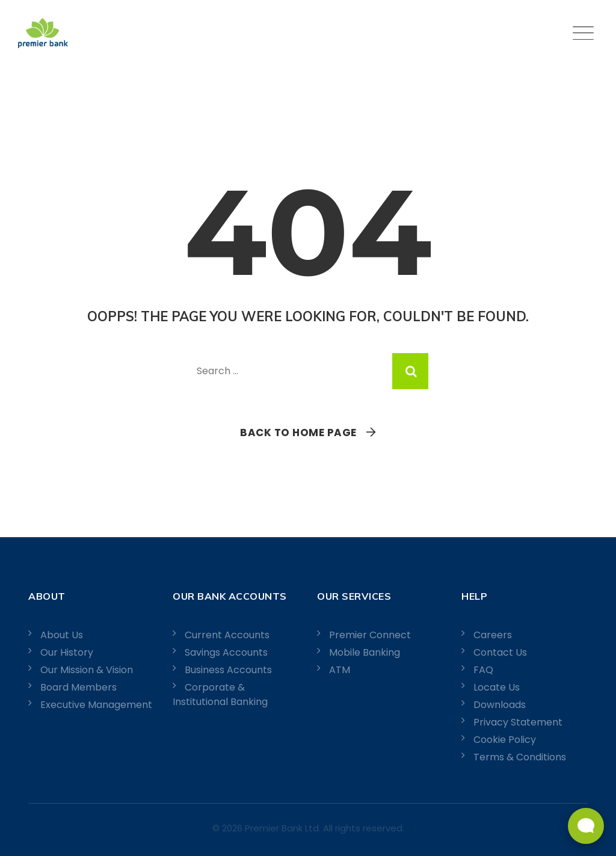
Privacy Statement (518, 722)
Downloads (500, 705)
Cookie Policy (505, 740)
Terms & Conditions (520, 757)
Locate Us (497, 687)
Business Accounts (228, 670)
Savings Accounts (226, 652)
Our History (67, 652)
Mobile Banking (365, 652)
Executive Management (96, 705)
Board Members (79, 687)
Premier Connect (370, 635)
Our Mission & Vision (87, 670)
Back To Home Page (298, 433)
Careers (493, 635)
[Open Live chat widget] (586, 826)
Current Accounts (227, 635)
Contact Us (500, 652)
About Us (62, 635)
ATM (340, 670)
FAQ (483, 670)
